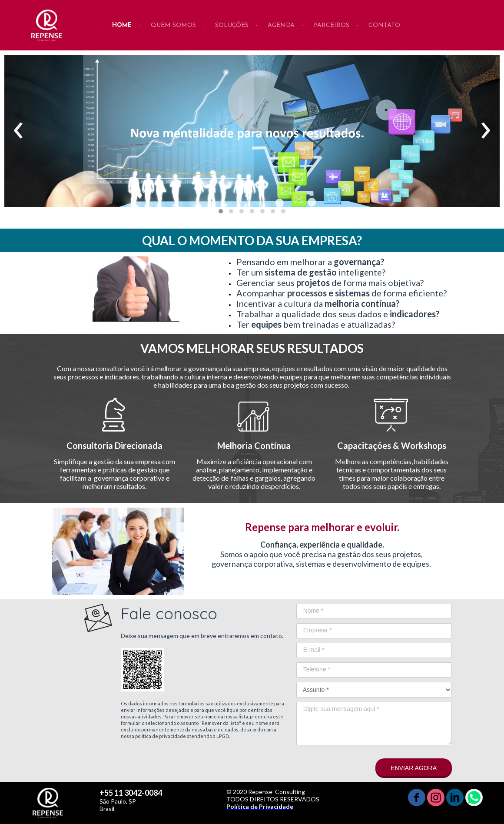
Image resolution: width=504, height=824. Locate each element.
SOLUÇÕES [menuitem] (232, 25)
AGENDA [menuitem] (281, 25)
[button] (221, 211)
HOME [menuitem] (122, 25)
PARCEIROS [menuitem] (332, 25)
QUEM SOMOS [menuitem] (173, 25)
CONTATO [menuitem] (384, 25)
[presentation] (18, 131)
